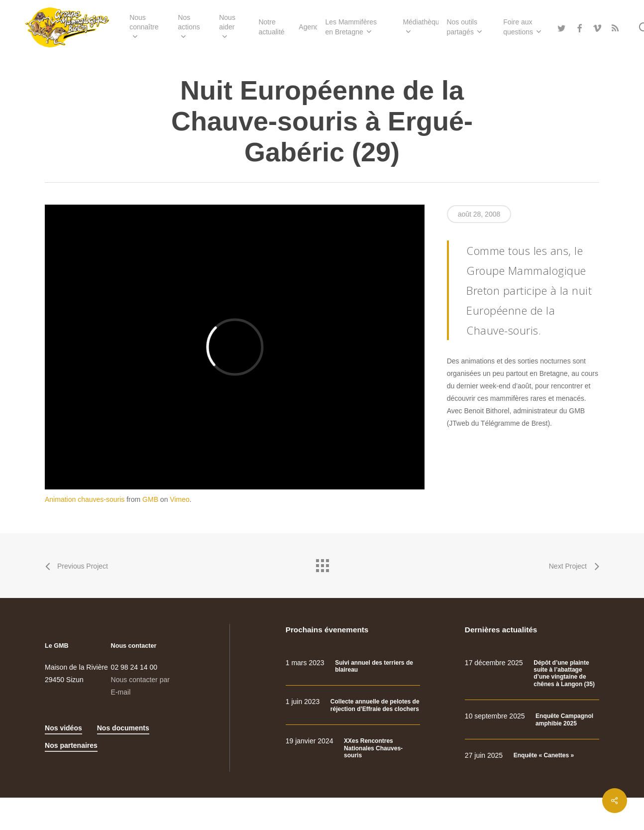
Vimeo (179, 499)
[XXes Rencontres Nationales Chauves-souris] (353, 748)
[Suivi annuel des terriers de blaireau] (353, 666)
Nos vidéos (63, 728)
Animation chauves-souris (85, 499)
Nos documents (123, 728)
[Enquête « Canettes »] (532, 756)
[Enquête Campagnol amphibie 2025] (532, 720)
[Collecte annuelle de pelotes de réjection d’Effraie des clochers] (353, 705)
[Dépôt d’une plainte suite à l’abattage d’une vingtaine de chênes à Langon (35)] (532, 674)
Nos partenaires (71, 745)
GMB (150, 499)
